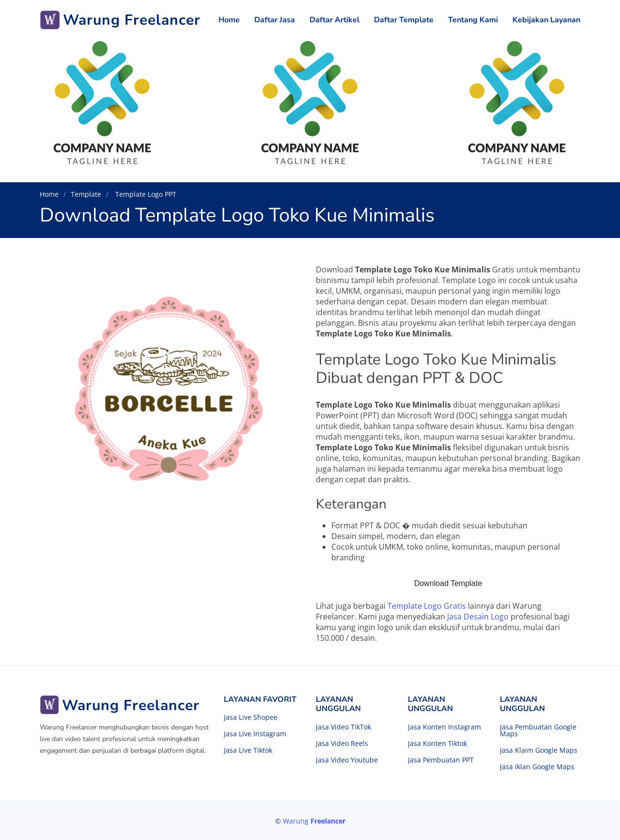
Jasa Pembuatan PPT (441, 760)
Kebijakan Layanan (546, 20)
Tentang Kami (473, 20)
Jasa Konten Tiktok (437, 744)
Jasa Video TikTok (343, 727)
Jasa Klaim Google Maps (539, 750)
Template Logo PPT (145, 194)
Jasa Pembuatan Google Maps (538, 730)
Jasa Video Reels (342, 744)
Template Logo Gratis (427, 606)
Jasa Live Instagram (255, 734)
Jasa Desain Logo (478, 617)
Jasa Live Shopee (251, 717)
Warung (314, 821)
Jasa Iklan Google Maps (537, 767)
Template (86, 194)
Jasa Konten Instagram (444, 727)
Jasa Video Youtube (347, 760)
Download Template (448, 583)
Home (229, 20)
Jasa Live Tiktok (248, 750)
